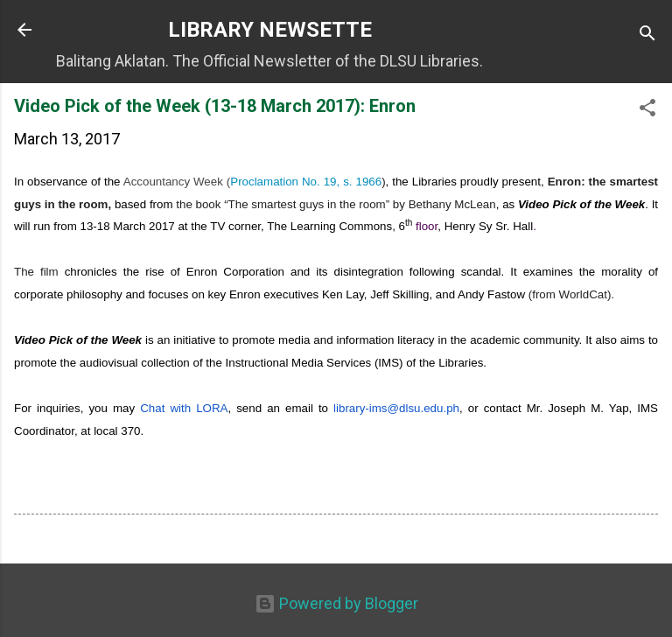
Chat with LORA (184, 408)
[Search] (647, 35)
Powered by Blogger (336, 603)
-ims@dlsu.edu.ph (396, 408)
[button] (647, 110)
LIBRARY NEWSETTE (270, 30)
